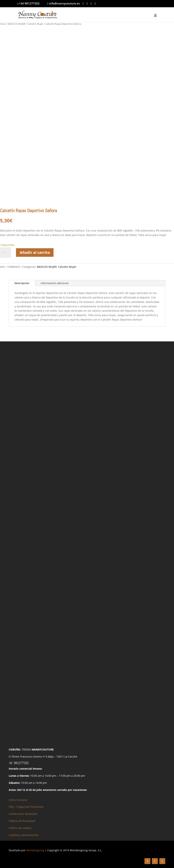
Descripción (22, 283)
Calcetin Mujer (35, 24)
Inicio (3, 24)
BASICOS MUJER (17, 24)
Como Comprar (18, 800)
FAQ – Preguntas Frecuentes (26, 807)
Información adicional (55, 283)
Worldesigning (35, 850)
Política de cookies (20, 828)
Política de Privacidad (22, 821)
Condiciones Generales (23, 814)
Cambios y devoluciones (24, 835)
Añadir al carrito (35, 252)
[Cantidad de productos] (6, 253)
